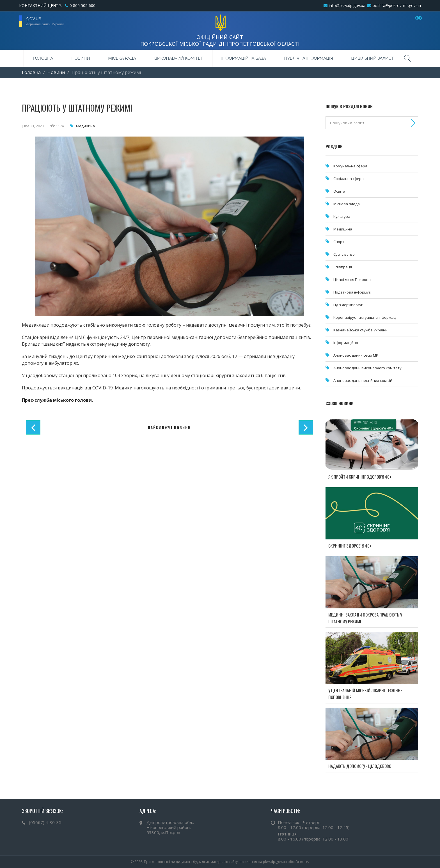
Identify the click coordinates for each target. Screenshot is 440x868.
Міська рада (122, 58)
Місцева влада (347, 204)
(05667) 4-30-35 (45, 822)
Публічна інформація (309, 58)
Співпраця (343, 267)
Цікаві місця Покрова (352, 280)
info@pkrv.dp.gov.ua (347, 5)
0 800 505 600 (82, 5)
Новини (81, 58)
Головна (43, 58)
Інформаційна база (244, 58)
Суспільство (344, 254)
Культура (342, 216)
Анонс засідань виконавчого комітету (367, 368)
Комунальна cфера (350, 166)
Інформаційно (346, 343)
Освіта (339, 191)
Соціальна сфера (349, 179)
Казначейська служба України (360, 330)
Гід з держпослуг (348, 305)
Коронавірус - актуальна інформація (366, 317)
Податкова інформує (352, 292)
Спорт (339, 242)
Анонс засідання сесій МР (356, 355)
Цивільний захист (373, 58)
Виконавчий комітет (179, 58)
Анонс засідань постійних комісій (363, 380)
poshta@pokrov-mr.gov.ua (397, 5)
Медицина (85, 126)
